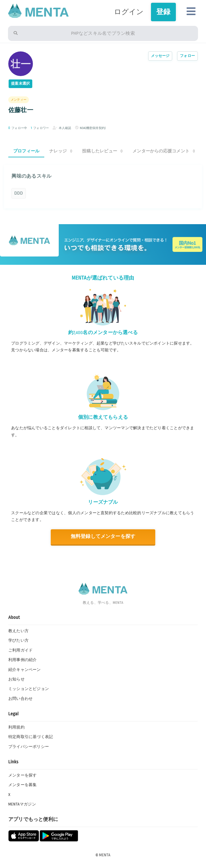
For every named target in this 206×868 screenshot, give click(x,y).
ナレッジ (61, 151)
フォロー (187, 56)
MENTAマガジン (22, 804)
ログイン (129, 12)
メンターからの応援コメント (164, 151)
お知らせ (16, 679)
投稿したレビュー (102, 151)
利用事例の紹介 (23, 660)
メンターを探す (23, 775)
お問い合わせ (20, 699)
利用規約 (16, 727)
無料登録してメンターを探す (103, 537)
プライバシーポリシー (29, 747)
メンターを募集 (23, 785)
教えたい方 (18, 631)
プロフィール (26, 151)
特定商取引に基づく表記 (31, 737)
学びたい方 (18, 640)
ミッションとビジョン (29, 689)
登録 (163, 12)
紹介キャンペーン (25, 670)
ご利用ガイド (20, 650)
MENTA (105, 855)
